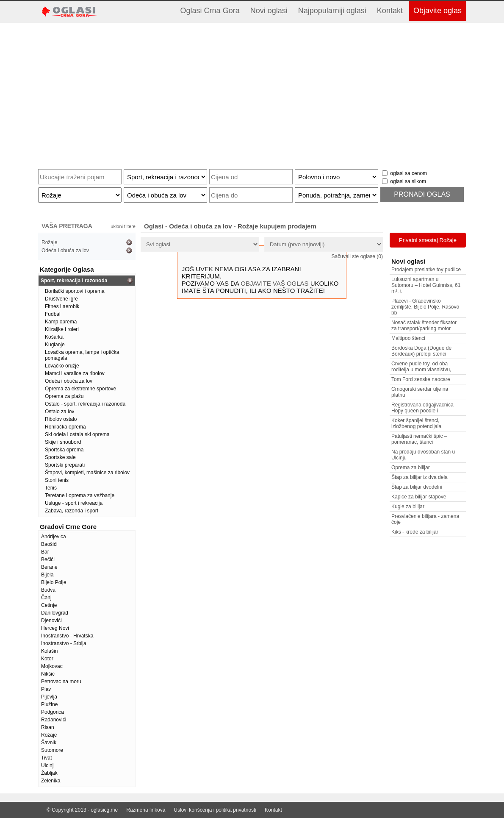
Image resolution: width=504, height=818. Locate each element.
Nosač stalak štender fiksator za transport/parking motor (424, 326)
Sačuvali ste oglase (357, 256)
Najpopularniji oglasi (332, 11)
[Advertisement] (252, 93)
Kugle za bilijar (408, 506)
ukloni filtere (123, 226)
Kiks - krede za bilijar (415, 532)
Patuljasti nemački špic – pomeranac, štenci (419, 439)
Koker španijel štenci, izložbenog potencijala (416, 423)
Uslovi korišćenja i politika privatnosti (215, 810)
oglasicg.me (104, 810)
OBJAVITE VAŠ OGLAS (274, 283)
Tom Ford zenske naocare (421, 379)
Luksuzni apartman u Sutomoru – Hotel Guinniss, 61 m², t (426, 285)
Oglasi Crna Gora (210, 11)
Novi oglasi (269, 11)
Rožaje (49, 242)
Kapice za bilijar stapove (419, 497)
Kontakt (390, 11)
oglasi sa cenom (408, 173)
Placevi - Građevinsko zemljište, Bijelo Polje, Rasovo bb (425, 307)
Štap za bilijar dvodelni (417, 487)
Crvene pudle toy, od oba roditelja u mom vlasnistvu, (421, 367)
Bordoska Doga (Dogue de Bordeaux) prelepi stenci (421, 351)
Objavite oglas (438, 11)
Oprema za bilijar (411, 467)
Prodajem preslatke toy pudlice (426, 270)
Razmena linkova (146, 810)
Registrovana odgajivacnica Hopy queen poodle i (422, 408)
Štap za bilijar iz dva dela (420, 477)
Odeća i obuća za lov (65, 250)
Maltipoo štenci (408, 338)
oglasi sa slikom (408, 181)
